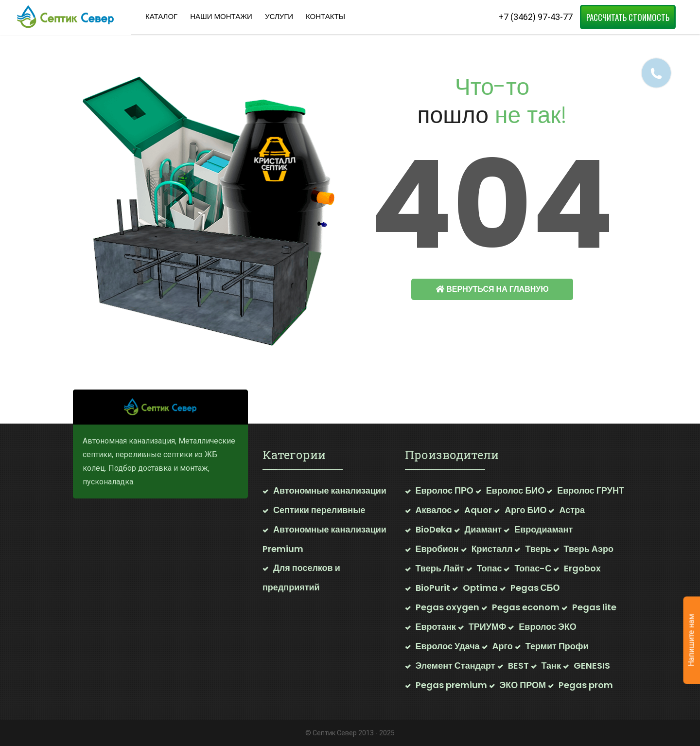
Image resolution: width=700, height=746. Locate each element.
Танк (551, 666)
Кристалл (492, 549)
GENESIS (592, 666)
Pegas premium (451, 685)
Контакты (325, 16)
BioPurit (433, 588)
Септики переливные (319, 510)
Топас (490, 568)
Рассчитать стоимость (628, 17)
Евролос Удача (448, 646)
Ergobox (582, 568)
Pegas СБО (535, 588)
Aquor (478, 510)
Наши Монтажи (221, 16)
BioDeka (434, 529)
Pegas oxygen (447, 607)
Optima (480, 588)
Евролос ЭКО (547, 627)
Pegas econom (526, 607)
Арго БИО (525, 510)
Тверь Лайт (440, 568)
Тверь (538, 549)
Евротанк (436, 627)
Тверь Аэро (589, 549)
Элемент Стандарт (455, 666)
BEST (518, 666)
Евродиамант (543, 529)
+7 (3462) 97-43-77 (536, 17)
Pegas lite (594, 607)
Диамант (483, 529)
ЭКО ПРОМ (523, 685)
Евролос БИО (515, 490)
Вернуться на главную (492, 289)
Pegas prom (586, 685)
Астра (572, 510)
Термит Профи (557, 646)
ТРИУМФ (488, 627)
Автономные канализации (330, 490)
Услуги (279, 16)
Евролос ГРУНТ (591, 490)
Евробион (437, 549)
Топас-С (533, 568)
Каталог (161, 16)
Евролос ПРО (445, 490)
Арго (503, 646)
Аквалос (434, 510)
